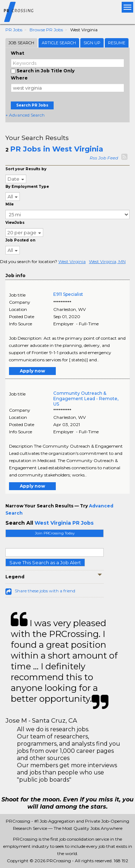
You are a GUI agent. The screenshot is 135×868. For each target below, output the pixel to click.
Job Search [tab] (21, 43)
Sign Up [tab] (92, 43)
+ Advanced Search (25, 115)
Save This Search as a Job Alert (45, 562)
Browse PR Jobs (46, 30)
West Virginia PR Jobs (64, 523)
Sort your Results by (26, 169)
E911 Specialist (68, 294)
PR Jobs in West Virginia (57, 149)
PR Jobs (14, 30)
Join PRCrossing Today (55, 533)
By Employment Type (27, 187)
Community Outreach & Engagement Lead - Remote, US (86, 399)
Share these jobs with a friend (45, 591)
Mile (10, 204)
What (17, 53)
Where (19, 78)
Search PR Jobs (32, 105)
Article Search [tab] (59, 43)
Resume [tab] (117, 43)
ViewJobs (15, 223)
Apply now (32, 371)
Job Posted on (20, 240)
